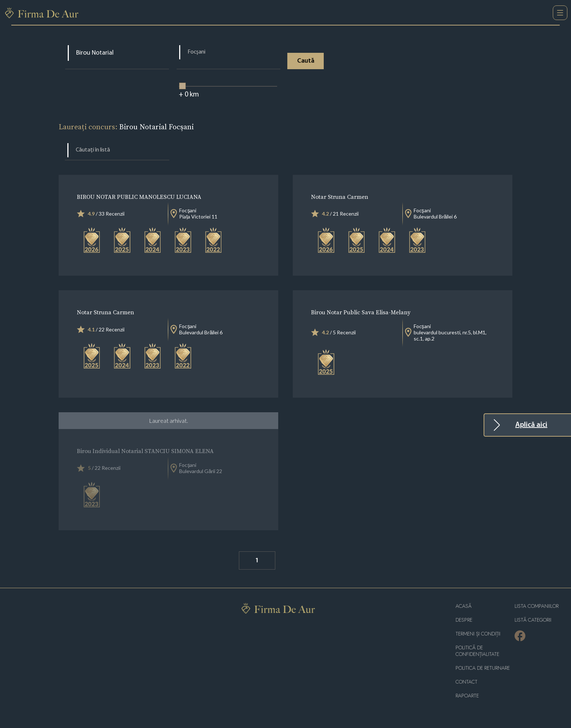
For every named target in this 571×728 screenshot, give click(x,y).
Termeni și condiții (478, 634)
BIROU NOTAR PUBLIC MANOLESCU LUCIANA (139, 197)
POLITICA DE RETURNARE (483, 668)
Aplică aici (531, 425)
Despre (464, 620)
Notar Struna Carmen (340, 197)
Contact (466, 682)
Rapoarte (467, 696)
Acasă (464, 606)
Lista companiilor (537, 606)
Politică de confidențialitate (477, 651)
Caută (306, 61)
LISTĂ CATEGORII (533, 620)
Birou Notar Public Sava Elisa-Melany (361, 312)
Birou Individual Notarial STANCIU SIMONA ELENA (145, 451)
